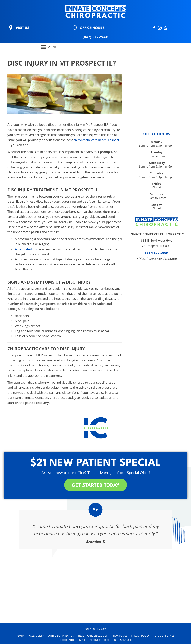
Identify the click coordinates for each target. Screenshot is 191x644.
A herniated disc (27, 249)
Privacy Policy (140, 636)
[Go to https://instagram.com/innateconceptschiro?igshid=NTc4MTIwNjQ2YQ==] (160, 28)
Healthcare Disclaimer (93, 636)
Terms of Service (164, 636)
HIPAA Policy (119, 636)
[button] (96, 485)
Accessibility (37, 636)
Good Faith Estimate (73, 640)
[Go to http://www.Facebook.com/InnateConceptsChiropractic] (154, 28)
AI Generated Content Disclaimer (111, 640)
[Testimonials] (95, 530)
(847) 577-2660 (95, 37)
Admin (21, 636)
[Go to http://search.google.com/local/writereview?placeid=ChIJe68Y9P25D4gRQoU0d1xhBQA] (165, 28)
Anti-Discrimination (61, 636)
